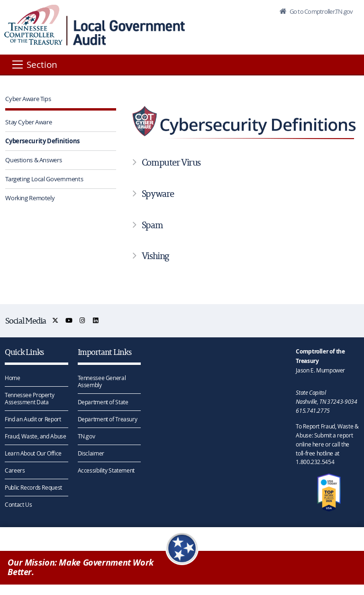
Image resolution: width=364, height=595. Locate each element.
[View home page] (33, 25)
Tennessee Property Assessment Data (29, 398)
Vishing (155, 256)
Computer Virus (171, 162)
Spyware (158, 194)
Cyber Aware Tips (28, 99)
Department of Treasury (108, 419)
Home (13, 378)
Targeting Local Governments (44, 179)
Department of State (103, 402)
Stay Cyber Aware (28, 122)
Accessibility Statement (106, 470)
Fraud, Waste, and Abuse (35, 436)
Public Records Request (33, 487)
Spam (152, 225)
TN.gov (86, 436)
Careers (15, 470)
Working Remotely (30, 198)
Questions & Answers (33, 160)
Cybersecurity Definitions (42, 141)
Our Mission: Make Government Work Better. (81, 567)
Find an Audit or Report (33, 419)
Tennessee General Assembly (102, 381)
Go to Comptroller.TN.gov (320, 11)
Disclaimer (91, 453)
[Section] (34, 65)
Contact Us (18, 504)
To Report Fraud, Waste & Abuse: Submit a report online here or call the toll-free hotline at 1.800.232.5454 (327, 444)
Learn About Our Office (33, 453)
